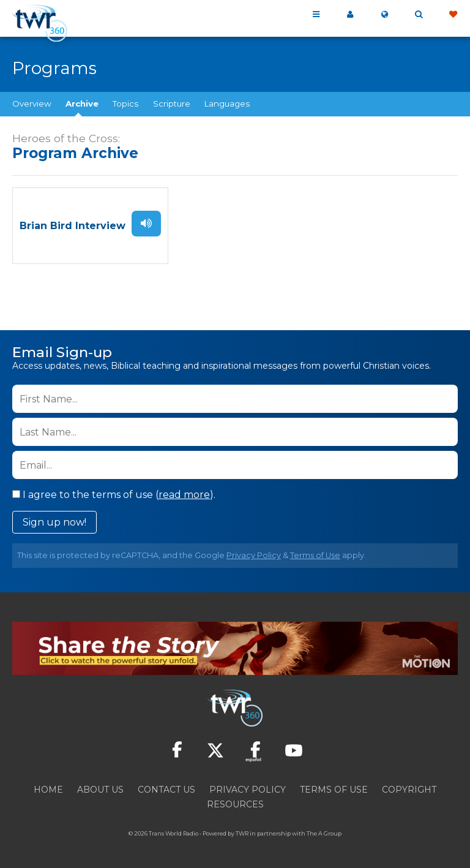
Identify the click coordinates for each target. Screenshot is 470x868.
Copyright (409, 787)
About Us (100, 787)
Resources (235, 802)
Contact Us (166, 787)
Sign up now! (54, 520)
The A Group (324, 831)
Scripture (172, 104)
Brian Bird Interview (73, 225)
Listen (145, 222)
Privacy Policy (254, 553)
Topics (125, 104)
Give (453, 15)
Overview (32, 104)
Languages (227, 104)
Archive (82, 104)
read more (184, 492)
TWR (242, 831)
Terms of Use (315, 553)
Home (48, 787)
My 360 (350, 15)
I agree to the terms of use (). (114, 492)
